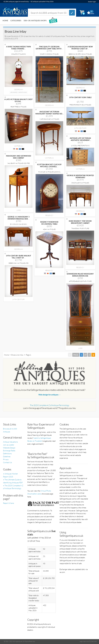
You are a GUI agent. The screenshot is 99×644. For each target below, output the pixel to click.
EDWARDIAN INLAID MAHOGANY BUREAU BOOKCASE (80, 275)
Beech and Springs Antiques (80, 54)
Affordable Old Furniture (80, 281)
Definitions (7, 454)
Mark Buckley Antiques (49, 119)
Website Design (9, 448)
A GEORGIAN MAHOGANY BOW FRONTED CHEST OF (80, 48)
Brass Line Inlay (17, 355)
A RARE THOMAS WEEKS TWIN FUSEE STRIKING (18, 48)
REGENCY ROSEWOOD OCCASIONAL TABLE (49, 223)
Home (5, 20)
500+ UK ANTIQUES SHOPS (35, 20)
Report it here (9, 503)
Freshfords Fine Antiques (80, 105)
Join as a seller (9, 445)
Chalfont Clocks (19, 54)
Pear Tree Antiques (18, 107)
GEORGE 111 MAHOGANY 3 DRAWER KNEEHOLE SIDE (19, 218)
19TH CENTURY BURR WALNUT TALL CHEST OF (18, 257)
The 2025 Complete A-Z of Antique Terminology (50, 405)
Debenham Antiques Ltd (18, 263)
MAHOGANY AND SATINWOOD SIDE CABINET (19, 157)
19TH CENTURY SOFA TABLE (80, 97)
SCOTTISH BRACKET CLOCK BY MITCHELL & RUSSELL (49, 165)
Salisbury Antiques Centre (19, 163)
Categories (16, 20)
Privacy (6, 459)
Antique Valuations (10, 442)
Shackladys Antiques (80, 183)
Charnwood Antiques (49, 54)
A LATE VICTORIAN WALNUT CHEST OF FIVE (18, 100)
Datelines (7, 456)
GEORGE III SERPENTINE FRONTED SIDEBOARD (80, 176)
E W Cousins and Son (19, 224)
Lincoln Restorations (80, 146)
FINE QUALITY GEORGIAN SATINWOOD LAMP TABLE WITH (49, 48)
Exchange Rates (9, 451)
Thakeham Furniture (80, 228)
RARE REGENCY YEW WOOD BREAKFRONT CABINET (80, 222)
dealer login (92, 2)
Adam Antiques (49, 229)
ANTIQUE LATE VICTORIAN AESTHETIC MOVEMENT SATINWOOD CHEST (80, 140)
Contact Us (7, 462)
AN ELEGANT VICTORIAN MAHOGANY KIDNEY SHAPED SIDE (49, 114)
